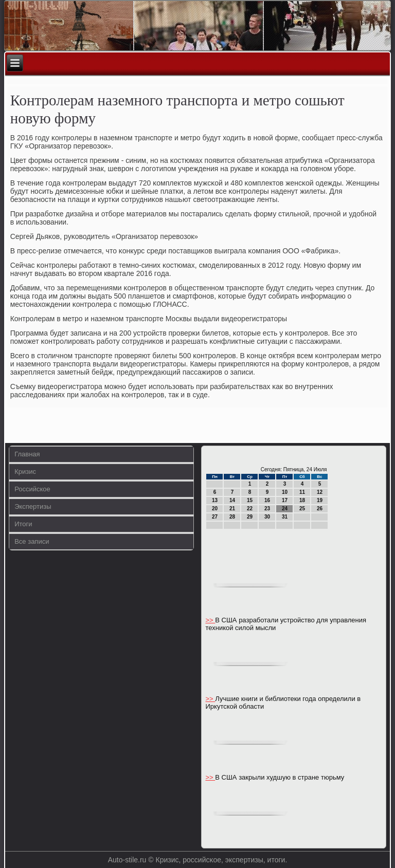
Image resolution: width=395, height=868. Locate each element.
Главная (27, 454)
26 (320, 509)
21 (232, 509)
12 (320, 492)
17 (285, 500)
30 (267, 517)
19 (320, 500)
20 (215, 509)
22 (250, 509)
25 (302, 509)
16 (267, 500)
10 (285, 492)
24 (285, 509)
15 (250, 500)
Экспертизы (33, 506)
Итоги (23, 524)
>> (210, 620)
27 (215, 517)
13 (215, 500)
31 (285, 517)
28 (232, 517)
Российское (32, 489)
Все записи (32, 541)
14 (232, 500)
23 (267, 509)
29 (250, 517)
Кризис (25, 472)
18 (302, 500)
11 (302, 492)
